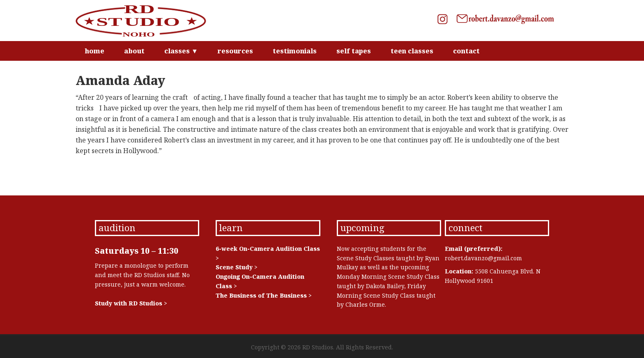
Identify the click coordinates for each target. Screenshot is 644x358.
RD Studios (145, 21)
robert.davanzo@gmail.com (483, 258)
